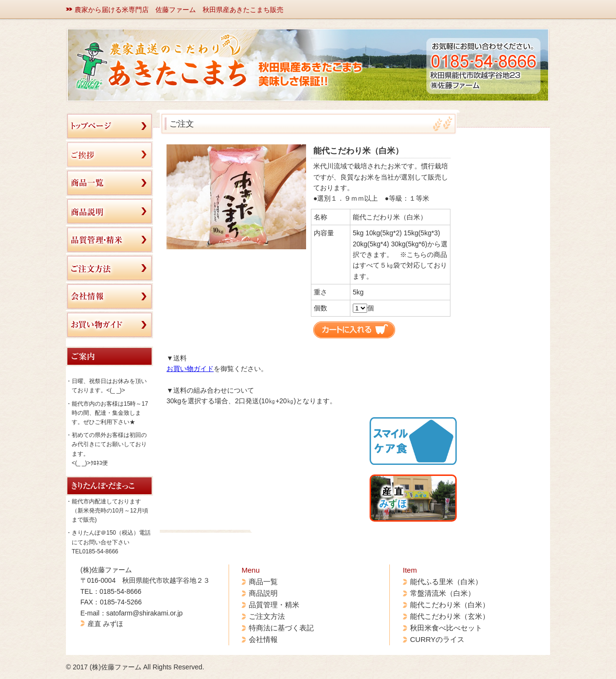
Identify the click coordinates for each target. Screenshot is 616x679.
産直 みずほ (105, 624)
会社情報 (263, 639)
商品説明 (263, 593)
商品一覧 (263, 582)
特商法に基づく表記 (281, 628)
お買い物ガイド (190, 369)
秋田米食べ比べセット (446, 628)
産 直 (393, 498)
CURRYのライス (437, 639)
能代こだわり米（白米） (450, 605)
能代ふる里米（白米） (446, 582)
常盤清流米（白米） (443, 593)
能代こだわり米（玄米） (450, 616)
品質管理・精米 (274, 605)
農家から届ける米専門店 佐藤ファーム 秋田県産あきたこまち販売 (179, 10)
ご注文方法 (267, 616)
